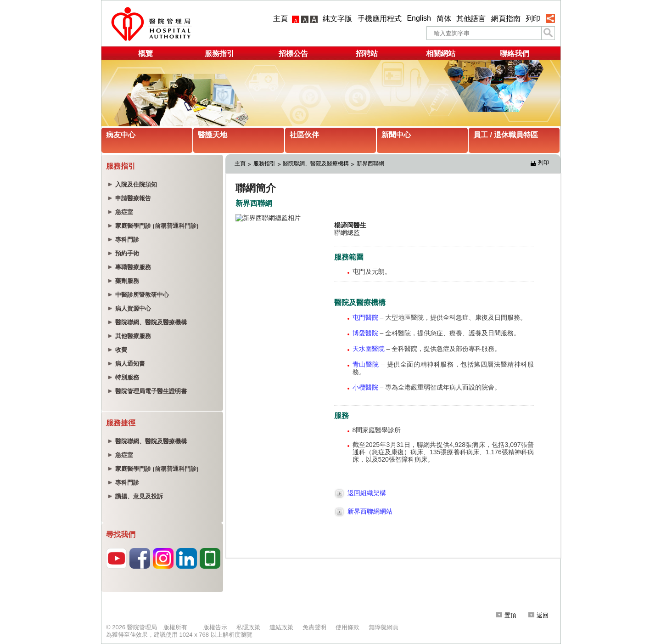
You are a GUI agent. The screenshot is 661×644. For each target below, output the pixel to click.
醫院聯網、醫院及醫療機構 (316, 164)
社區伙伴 (304, 135)
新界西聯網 (371, 164)
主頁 (280, 19)
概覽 (146, 54)
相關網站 (441, 54)
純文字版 (337, 19)
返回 (538, 615)
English (419, 18)
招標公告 (293, 54)
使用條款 (347, 627)
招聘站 (367, 54)
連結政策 (281, 627)
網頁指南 (506, 19)
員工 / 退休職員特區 (506, 135)
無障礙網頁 (384, 627)
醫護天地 (213, 135)
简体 (444, 19)
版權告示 (215, 627)
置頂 (506, 615)
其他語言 (471, 19)
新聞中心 (396, 135)
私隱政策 (248, 627)
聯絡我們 (515, 54)
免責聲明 (314, 627)
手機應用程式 (380, 19)
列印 (533, 19)
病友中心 (121, 135)
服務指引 (219, 54)
